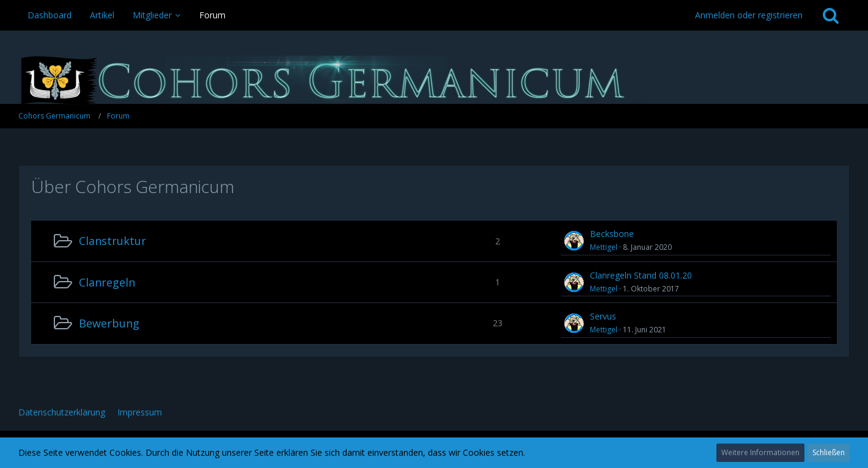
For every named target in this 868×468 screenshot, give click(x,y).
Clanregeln (107, 282)
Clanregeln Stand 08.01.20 (641, 275)
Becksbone (612, 234)
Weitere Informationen (760, 452)
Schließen (829, 452)
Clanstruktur (112, 241)
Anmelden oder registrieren (749, 15)
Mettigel (604, 247)
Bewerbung (109, 323)
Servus (603, 316)
